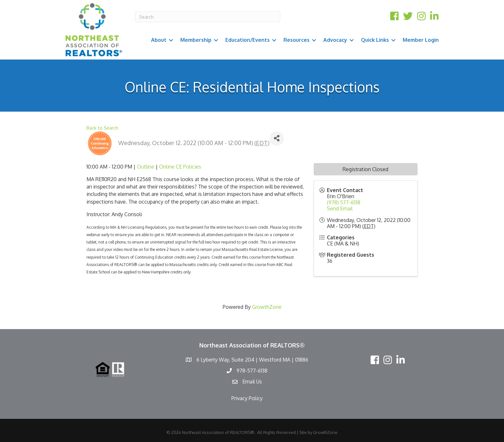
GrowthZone (267, 307)
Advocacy (335, 40)
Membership (196, 40)
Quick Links (375, 40)
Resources (297, 40)
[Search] (208, 17)
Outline (146, 167)
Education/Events (248, 40)
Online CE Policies (180, 167)
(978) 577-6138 (344, 202)
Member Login (421, 40)
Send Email (340, 208)
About (159, 40)
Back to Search (102, 128)
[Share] (277, 138)
